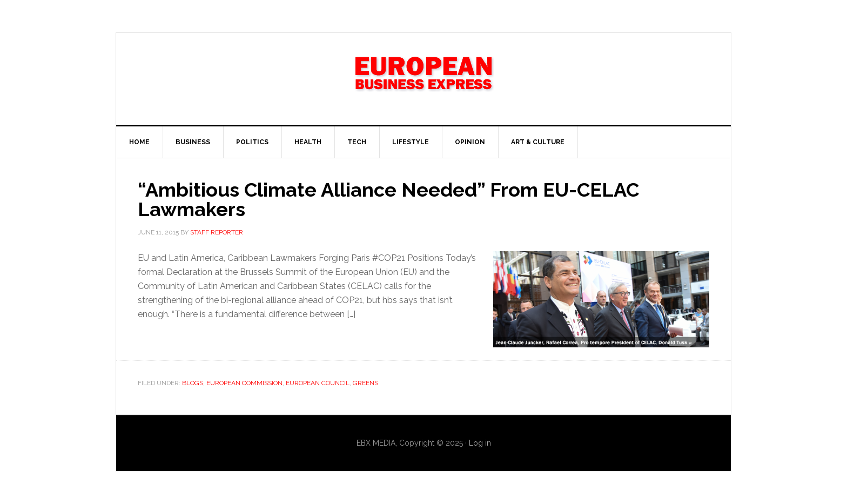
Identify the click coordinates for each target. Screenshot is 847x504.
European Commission (244, 383)
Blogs (193, 383)
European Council (318, 383)
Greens (365, 383)
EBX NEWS (423, 79)
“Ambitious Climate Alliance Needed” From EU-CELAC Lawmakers (388, 199)
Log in (480, 443)
